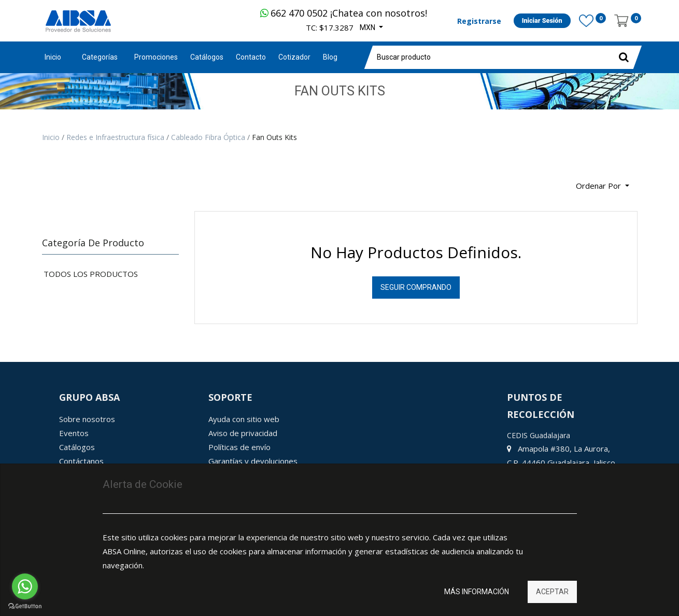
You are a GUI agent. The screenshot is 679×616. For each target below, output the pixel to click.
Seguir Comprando (416, 287)
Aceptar (552, 592)
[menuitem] (156, 57)
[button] (603, 186)
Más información (477, 592)
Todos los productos (91, 274)
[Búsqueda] (50, 182)
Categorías (100, 57)
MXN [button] (368, 27)
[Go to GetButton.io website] (25, 606)
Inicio (53, 57)
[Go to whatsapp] (25, 586)
